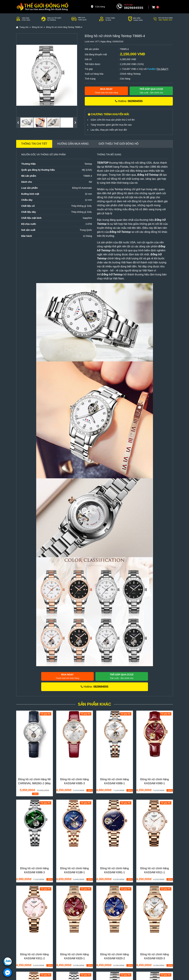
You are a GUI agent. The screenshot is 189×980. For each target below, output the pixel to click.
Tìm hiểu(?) (162, 69)
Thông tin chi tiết (34, 144)
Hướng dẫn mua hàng (73, 144)
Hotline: (129, 101)
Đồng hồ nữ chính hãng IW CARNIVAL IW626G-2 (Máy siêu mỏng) (35, 783)
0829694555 (134, 8)
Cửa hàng (98, 7)
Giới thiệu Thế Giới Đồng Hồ (119, 144)
